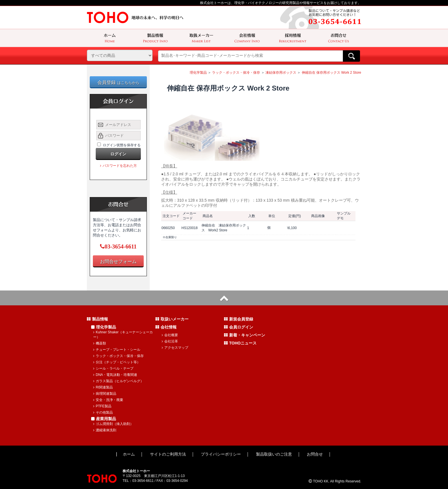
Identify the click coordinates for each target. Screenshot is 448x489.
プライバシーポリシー (221, 454)
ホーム (129, 454)
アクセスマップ (175, 348)
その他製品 (103, 412)
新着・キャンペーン (245, 335)
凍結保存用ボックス (281, 73)
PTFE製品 (102, 406)
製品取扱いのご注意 (274, 454)
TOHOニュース (240, 343)
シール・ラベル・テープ (113, 368)
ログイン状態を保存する (122, 145)
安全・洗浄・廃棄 (108, 400)
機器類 (100, 343)
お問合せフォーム (118, 261)
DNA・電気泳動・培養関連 (115, 375)
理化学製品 (198, 73)
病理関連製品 (105, 394)
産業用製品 (104, 419)
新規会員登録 (239, 319)
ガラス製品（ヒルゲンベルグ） (118, 381)
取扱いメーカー (172, 319)
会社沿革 (170, 341)
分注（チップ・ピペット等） (117, 362)
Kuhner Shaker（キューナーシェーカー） (123, 335)
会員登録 (118, 82)
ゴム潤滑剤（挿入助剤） (113, 424)
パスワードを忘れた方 (118, 166)
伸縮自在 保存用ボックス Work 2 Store (331, 73)
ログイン (118, 154)
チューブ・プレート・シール (117, 350)
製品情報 (97, 319)
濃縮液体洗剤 (105, 430)
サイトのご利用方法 (168, 454)
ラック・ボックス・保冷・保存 (236, 73)
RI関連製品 (103, 387)
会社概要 (170, 335)
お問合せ (315, 454)
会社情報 (166, 327)
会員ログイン (239, 327)
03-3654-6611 (118, 246)
